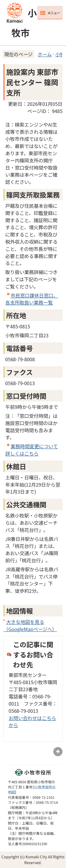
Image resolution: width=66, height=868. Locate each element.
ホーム (45, 54)
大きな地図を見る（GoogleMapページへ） (30, 625)
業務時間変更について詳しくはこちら (32, 450)
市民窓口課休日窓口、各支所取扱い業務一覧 (32, 299)
